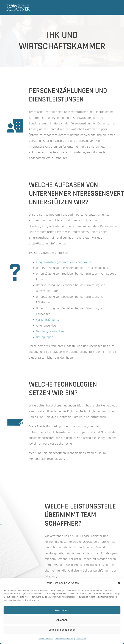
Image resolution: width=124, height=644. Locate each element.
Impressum (81, 639)
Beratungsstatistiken (50, 331)
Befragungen (45, 337)
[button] (119, 583)
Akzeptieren (62, 610)
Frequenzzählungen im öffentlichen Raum (64, 262)
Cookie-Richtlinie (46, 639)
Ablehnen (62, 620)
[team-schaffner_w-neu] (18, 5)
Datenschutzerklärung (65, 639)
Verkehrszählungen (49, 320)
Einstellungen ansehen (62, 630)
